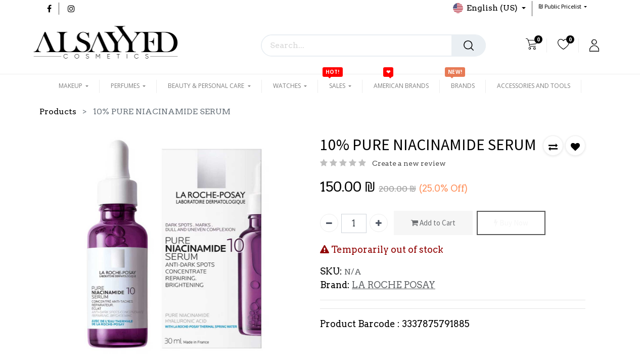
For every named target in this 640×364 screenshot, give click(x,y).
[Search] (469, 45)
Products (58, 111)
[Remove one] (329, 223)
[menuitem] (401, 86)
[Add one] (379, 223)
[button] (563, 6)
